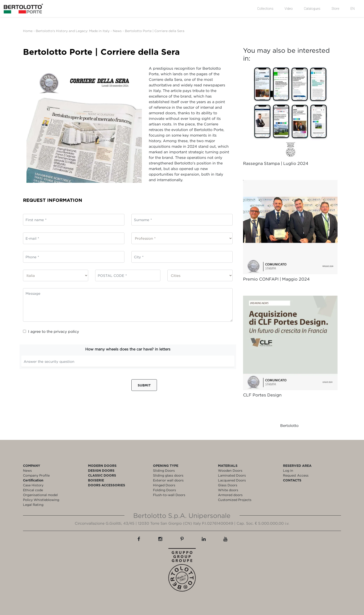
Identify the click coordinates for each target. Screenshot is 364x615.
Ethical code (33, 490)
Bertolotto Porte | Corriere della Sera (155, 31)
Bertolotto (289, 425)
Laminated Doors (232, 475)
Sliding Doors (164, 470)
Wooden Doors (230, 470)
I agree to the (51, 331)
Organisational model (40, 495)
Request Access (296, 475)
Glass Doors (228, 485)
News (117, 31)
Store (335, 9)
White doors (228, 490)
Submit (144, 385)
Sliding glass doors (168, 475)
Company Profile (36, 475)
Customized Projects (235, 500)
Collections (265, 9)
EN (353, 9)
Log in (288, 470)
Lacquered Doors (232, 480)
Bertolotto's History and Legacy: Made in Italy (73, 31)
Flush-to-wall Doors (169, 495)
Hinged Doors (164, 485)
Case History (33, 485)
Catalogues (312, 9)
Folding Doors (164, 490)
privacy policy (66, 331)
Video (289, 9)
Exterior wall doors (168, 480)
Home (28, 31)
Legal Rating (33, 505)
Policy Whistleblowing (41, 500)
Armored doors (230, 495)
